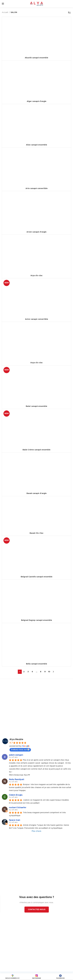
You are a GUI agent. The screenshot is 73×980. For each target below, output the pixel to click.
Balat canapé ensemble (36, 406)
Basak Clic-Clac (36, 533)
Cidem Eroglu (16, 795)
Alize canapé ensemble (37, 145)
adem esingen (16, 755)
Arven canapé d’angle (36, 232)
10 (49, 672)
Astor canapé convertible (37, 319)
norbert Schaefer (18, 808)
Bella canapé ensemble (37, 664)
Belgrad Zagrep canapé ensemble (37, 620)
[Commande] (69, 12)
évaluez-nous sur (20, 750)
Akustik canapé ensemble (36, 58)
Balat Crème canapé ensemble (36, 450)
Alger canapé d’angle (37, 101)
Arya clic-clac (36, 276)
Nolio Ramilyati (17, 779)
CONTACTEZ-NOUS (37, 910)
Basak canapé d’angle (37, 493)
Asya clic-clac (36, 363)
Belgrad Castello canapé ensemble (37, 577)
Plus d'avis (36, 831)
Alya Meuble (16, 739)
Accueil (5, 12)
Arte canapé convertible (37, 188)
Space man (15, 820)
